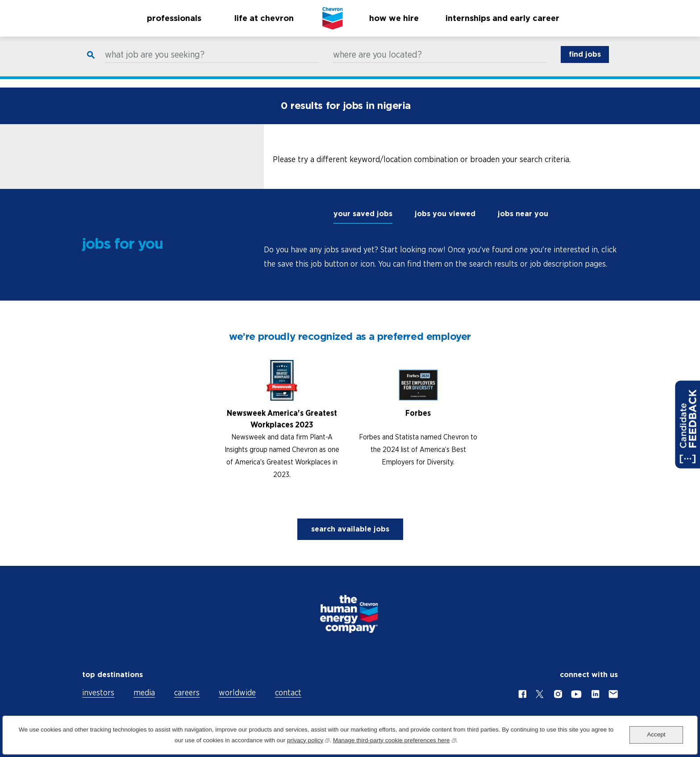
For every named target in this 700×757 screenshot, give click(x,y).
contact (288, 692)
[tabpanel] (441, 257)
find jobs (585, 63)
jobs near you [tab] (523, 214)
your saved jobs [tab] (363, 214)
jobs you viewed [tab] (445, 214)
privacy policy (308, 739)
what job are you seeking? (155, 63)
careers (187, 692)
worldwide (237, 692)
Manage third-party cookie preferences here (395, 739)
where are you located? (377, 63)
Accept (656, 734)
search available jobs (350, 529)
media (144, 692)
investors (98, 692)
